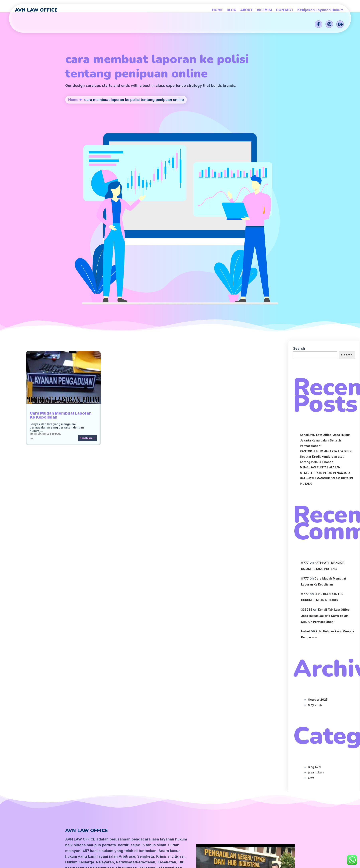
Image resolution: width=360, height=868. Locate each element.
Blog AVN (314, 594)
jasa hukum (316, 599)
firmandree (41, 261)
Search (299, 175)
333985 (307, 436)
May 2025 (315, 532)
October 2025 (318, 526)
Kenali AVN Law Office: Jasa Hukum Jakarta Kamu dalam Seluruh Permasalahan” (325, 267)
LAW (311, 604)
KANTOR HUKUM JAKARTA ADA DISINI (326, 278)
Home (73, 124)
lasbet (306, 458)
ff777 (305, 390)
